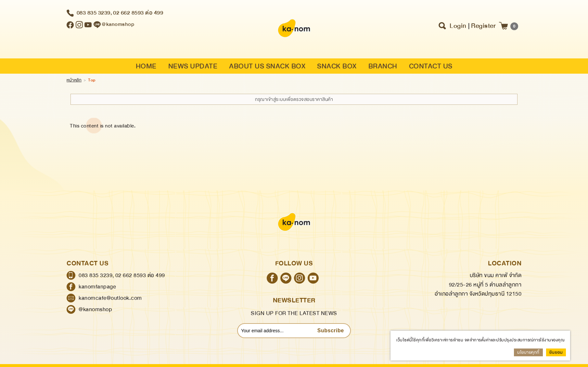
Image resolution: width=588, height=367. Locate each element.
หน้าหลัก (74, 80)
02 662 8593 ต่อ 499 (138, 13)
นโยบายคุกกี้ (528, 352)
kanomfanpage (97, 287)
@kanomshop (95, 309)
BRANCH (383, 66)
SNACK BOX (337, 66)
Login (458, 26)
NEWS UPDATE (193, 66)
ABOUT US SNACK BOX (267, 66)
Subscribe (331, 330)
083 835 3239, (95, 13)
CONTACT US (431, 66)
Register (483, 26)
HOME (146, 66)
